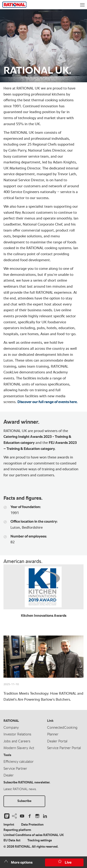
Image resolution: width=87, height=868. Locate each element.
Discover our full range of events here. (48, 402)
